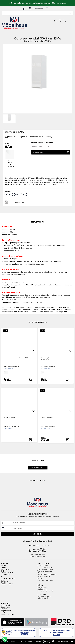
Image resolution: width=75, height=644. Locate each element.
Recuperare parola (45, 591)
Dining (3, 567)
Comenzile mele (44, 596)
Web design (61, 641)
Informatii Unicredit (45, 580)
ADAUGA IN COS (37, 152)
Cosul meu (42, 595)
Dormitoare (5, 575)
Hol (2, 577)
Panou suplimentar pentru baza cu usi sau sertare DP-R (55, 359)
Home (27, 41)
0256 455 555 (36, 9)
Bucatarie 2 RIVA (10, 418)
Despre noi (5, 605)
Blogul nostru (6, 611)
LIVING (3, 566)
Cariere (4, 609)
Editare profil (43, 598)
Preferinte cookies (8, 614)
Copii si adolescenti (9, 578)
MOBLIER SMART (7, 573)
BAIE (2, 571)
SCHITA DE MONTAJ (17, 202)
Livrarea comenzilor (45, 569)
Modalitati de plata (45, 567)
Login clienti (42, 589)
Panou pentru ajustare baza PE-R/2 (16, 358)
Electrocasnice (7, 584)
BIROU (3, 580)
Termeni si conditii (45, 571)
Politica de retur (44, 577)
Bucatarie (34, 41)
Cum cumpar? (43, 566)
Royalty (71, 641)
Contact (4, 613)
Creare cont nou (44, 587)
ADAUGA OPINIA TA (38, 468)
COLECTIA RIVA (45, 41)
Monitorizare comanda (47, 575)
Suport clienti (6, 607)
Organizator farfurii (47, 418)
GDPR (40, 578)
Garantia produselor (46, 573)
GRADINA (4, 582)
